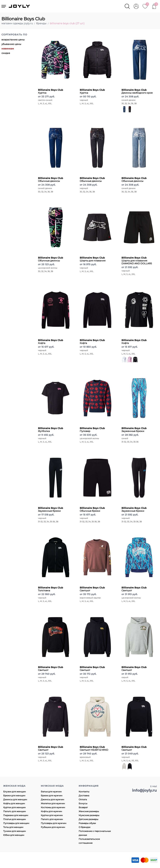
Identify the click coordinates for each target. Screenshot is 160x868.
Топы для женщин (13, 827)
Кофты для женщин (14, 803)
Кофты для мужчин (51, 811)
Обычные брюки (92, 509)
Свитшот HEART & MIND (94, 748)
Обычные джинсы (51, 179)
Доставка (84, 796)
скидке (6, 53)
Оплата (83, 799)
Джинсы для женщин (15, 799)
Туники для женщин (15, 831)
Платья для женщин (15, 819)
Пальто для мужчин (52, 819)
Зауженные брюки (134, 430)
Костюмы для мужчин (53, 807)
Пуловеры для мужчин (54, 823)
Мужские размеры (89, 815)
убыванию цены (11, 44)
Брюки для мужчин (52, 796)
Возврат (83, 807)
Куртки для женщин (14, 807)
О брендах (84, 827)
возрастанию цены (13, 40)
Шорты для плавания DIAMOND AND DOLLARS (137, 261)
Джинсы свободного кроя (137, 91)
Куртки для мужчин (52, 815)
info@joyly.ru (144, 790)
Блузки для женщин (15, 792)
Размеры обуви (87, 823)
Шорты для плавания (93, 259)
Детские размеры (88, 819)
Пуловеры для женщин (16, 823)
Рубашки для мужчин (53, 827)
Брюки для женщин (14, 796)
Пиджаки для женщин (16, 815)
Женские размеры (89, 811)
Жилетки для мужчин (53, 803)
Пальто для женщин (15, 811)
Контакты (84, 792)
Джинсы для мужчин (52, 799)
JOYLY (20, 6)
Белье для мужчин (51, 792)
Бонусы (83, 803)
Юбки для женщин (14, 835)
